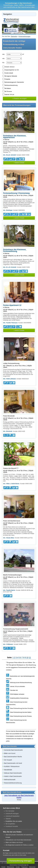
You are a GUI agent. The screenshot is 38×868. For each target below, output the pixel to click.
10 (27, 658)
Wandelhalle (8, 770)
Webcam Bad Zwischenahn (13, 773)
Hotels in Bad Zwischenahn (13, 776)
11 (30, 658)
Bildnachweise (11, 867)
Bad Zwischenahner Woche (13, 757)
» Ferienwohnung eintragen (20, 861)
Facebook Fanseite (12, 826)
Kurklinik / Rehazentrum (12, 766)
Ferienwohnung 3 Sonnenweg (16, 193)
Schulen (3, 867)
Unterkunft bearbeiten (13, 816)
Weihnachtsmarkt (10, 780)
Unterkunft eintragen (12, 814)
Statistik (8, 819)
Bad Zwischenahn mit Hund (13, 763)
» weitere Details (19, 163)
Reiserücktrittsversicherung (13, 783)
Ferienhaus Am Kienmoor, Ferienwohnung (15, 250)
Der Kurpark (8, 760)
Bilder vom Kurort (10, 753)
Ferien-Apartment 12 (12, 305)
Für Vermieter (10, 811)
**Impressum (24, 867)
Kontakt (18, 867)
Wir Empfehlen (10, 824)
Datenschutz (32, 867)
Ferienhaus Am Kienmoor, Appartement (15, 137)
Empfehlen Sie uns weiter (14, 821)
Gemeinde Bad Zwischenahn (13, 750)
